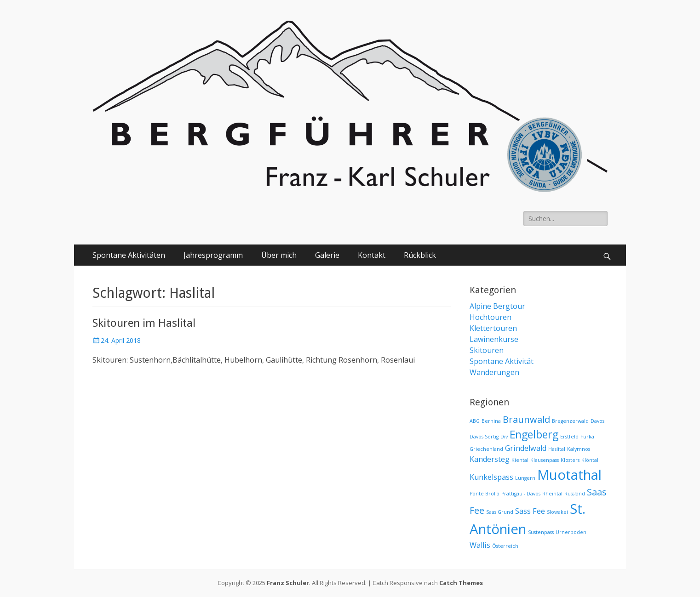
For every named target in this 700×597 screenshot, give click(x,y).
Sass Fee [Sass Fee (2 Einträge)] (530, 511)
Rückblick (420, 255)
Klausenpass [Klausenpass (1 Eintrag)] (545, 460)
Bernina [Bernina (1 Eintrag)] (491, 421)
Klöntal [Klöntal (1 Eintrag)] (590, 460)
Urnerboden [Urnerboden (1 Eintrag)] (571, 532)
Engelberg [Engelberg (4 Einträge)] (534, 434)
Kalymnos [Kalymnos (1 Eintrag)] (579, 449)
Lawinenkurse (494, 339)
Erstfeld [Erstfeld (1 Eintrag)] (569, 437)
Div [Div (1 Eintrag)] (504, 437)
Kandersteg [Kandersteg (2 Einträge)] (490, 459)
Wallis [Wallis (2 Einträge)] (480, 545)
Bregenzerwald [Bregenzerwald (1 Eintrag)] (570, 421)
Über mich (279, 255)
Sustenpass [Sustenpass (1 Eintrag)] (541, 532)
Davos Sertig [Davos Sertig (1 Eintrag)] (484, 437)
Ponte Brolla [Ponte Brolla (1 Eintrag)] (485, 494)
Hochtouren (491, 317)
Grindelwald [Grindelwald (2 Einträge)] (526, 448)
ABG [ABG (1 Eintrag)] (475, 421)
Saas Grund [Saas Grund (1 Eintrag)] (500, 512)
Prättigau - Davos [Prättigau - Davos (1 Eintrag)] (521, 494)
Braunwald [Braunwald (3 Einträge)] (526, 419)
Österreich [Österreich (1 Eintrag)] (505, 546)
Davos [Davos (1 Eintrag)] (597, 421)
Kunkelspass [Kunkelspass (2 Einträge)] (491, 477)
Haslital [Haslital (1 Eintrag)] (557, 449)
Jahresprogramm (213, 255)
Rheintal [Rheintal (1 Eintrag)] (552, 494)
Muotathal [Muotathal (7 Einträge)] (569, 475)
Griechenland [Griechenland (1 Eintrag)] (486, 449)
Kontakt (372, 255)
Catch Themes (461, 583)
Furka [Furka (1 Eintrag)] (587, 437)
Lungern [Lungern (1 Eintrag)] (525, 478)
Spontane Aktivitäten (129, 255)
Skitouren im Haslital (144, 323)
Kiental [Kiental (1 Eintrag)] (520, 460)
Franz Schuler (288, 583)
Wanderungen (494, 372)
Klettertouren (493, 328)
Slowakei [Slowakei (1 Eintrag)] (557, 512)
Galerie (327, 255)
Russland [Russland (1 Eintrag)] (575, 494)
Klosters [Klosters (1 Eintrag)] (570, 460)
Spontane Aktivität (502, 361)
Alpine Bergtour (497, 306)
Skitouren (487, 350)
